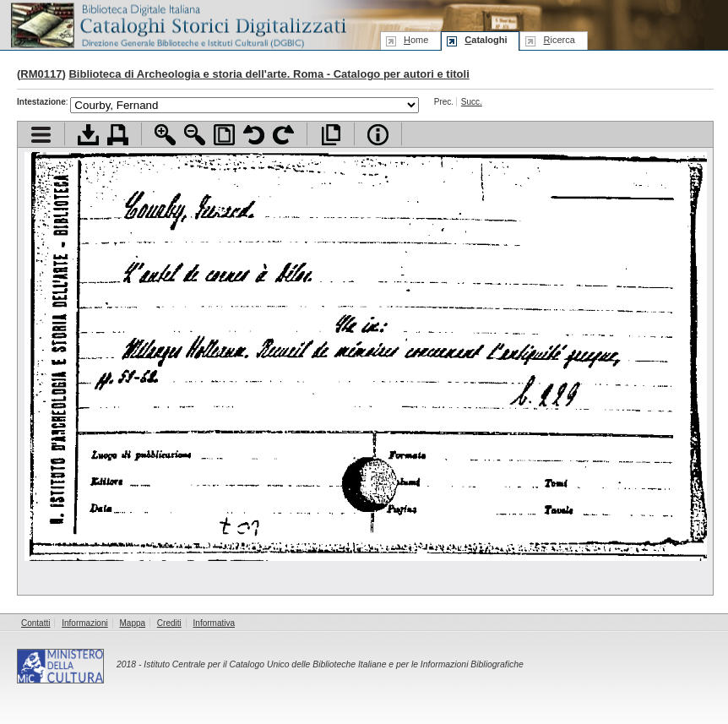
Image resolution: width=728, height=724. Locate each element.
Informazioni (84, 623)
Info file (378, 135)
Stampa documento (118, 135)
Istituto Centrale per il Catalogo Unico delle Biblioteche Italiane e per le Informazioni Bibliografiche (333, 664)
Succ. (472, 102)
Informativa (214, 623)
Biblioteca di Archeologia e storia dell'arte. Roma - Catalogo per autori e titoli (269, 74)
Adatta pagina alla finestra (224, 135)
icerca (559, 40)
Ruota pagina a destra (283, 135)
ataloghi (486, 40)
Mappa (133, 623)
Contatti (35, 623)
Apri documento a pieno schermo (331, 135)
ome (416, 40)
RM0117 (41, 74)
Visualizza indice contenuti (41, 135)
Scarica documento (88, 135)
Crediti (169, 623)
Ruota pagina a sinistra (254, 135)
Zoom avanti (165, 135)
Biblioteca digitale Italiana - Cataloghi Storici (177, 24)
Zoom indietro (195, 135)
